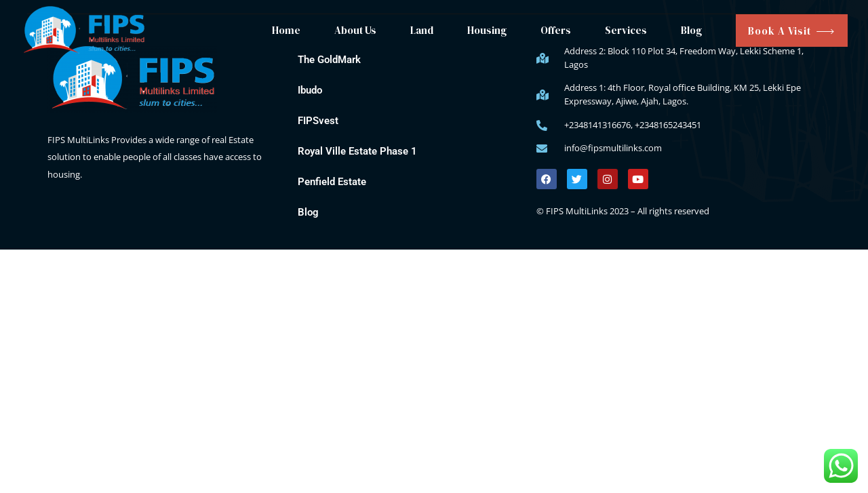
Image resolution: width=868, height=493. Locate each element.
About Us (355, 30)
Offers (556, 30)
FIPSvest (318, 121)
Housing (487, 30)
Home (286, 30)
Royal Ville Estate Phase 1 (357, 151)
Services (626, 30)
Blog (691, 30)
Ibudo (310, 90)
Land (422, 30)
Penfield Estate (332, 182)
